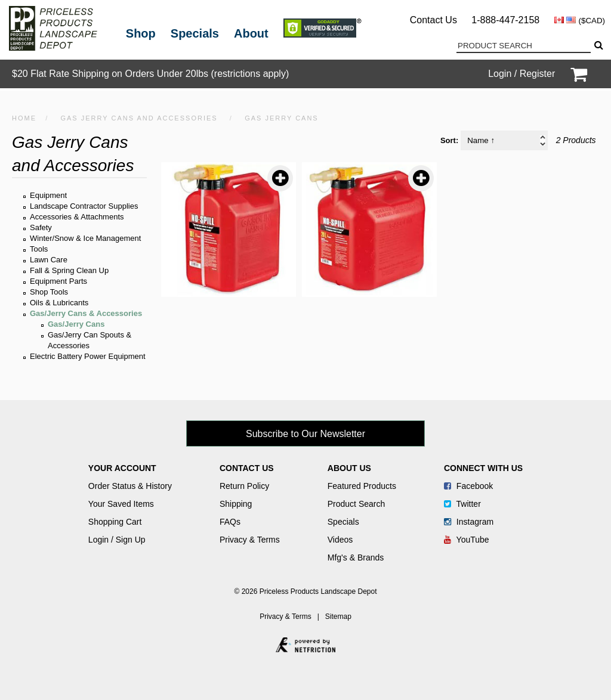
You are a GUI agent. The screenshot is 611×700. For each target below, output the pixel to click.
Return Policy (244, 486)
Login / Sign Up (117, 540)
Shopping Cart (115, 522)
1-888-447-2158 (505, 20)
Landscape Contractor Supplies (84, 206)
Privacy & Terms (250, 540)
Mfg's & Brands (356, 557)
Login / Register (521, 74)
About (251, 33)
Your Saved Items (121, 504)
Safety (41, 227)
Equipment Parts (58, 281)
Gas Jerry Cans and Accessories (139, 118)
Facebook (468, 486)
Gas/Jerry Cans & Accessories (86, 313)
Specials (195, 33)
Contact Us (433, 20)
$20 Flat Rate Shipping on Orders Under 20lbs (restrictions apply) (150, 74)
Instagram (469, 522)
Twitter (462, 504)
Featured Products (362, 486)
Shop (141, 33)
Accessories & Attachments (77, 217)
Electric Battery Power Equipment (88, 356)
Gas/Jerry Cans (76, 324)
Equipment (48, 195)
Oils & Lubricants (59, 303)
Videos (340, 540)
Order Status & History (130, 486)
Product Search (357, 504)
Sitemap (338, 617)
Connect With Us (483, 468)
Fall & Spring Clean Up (69, 270)
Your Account (122, 468)
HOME (24, 118)
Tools (39, 249)
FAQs (230, 522)
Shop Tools (49, 292)
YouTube (467, 540)
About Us (349, 468)
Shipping (236, 504)
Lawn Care (49, 260)
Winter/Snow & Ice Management (85, 238)
